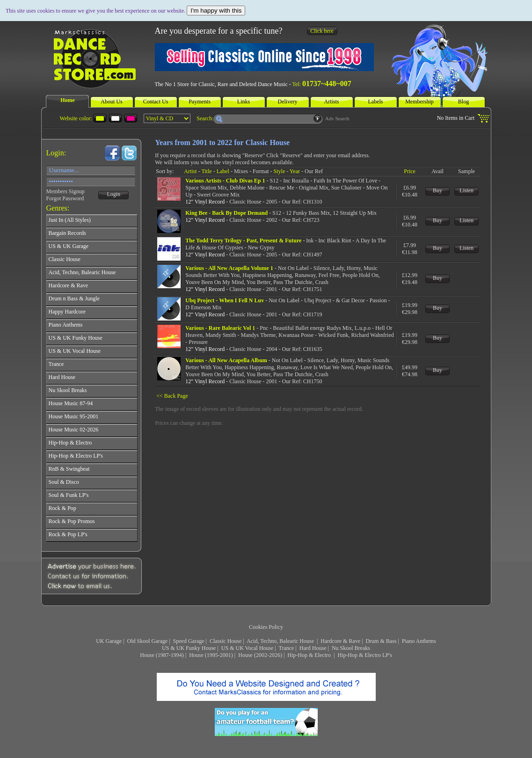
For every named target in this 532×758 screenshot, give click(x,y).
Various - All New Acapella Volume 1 (229, 268)
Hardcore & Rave (340, 641)
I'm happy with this (216, 11)
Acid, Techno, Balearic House (281, 641)
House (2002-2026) (260, 655)
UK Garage (109, 641)
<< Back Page (172, 396)
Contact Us (156, 102)
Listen (466, 190)
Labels (376, 102)
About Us (111, 102)
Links (244, 102)
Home (68, 100)
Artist (190, 171)
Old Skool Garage (148, 641)
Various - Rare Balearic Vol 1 (220, 328)
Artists (331, 102)
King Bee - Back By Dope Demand (226, 213)
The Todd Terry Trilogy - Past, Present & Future (243, 241)
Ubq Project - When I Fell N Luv (225, 300)
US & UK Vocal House (248, 648)
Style (280, 171)
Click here (322, 31)
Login (113, 194)
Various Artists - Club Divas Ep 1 (225, 181)
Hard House (313, 648)
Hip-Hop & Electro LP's (364, 655)
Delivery (288, 102)
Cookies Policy (266, 627)
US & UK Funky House (189, 648)
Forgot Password (65, 198)
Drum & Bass (381, 641)
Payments (200, 102)
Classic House (226, 641)
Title (206, 171)
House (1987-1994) (162, 655)
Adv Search (337, 118)
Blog (463, 102)
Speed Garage (189, 641)
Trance (287, 648)
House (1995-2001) (211, 655)
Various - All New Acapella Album (226, 360)
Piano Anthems (419, 641)
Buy (437, 190)
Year (295, 171)
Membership (419, 102)
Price (410, 171)
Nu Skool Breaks (351, 648)
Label (223, 171)
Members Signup (66, 191)
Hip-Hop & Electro (310, 655)
